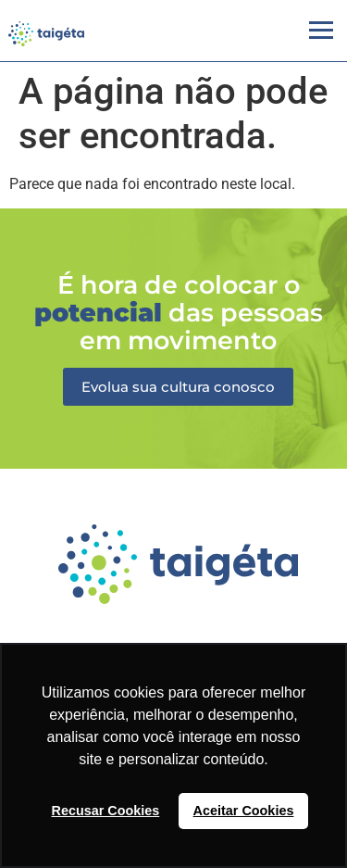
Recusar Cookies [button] (106, 811)
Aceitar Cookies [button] (244, 811)
